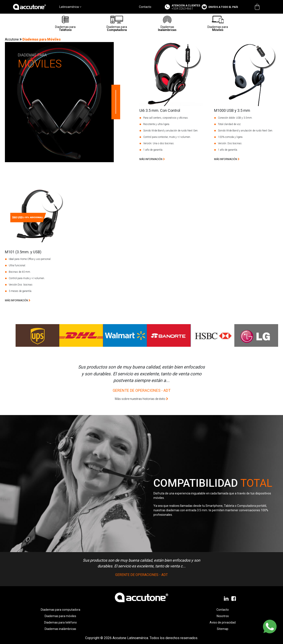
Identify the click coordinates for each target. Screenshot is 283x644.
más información (152, 159)
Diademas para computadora (61, 610)
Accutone (12, 39)
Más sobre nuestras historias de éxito (141, 399)
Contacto (145, 7)
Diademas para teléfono (61, 622)
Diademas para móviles (60, 616)
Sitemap (223, 629)
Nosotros (223, 616)
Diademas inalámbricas (60, 629)
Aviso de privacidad (223, 622)
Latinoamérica (70, 7)
